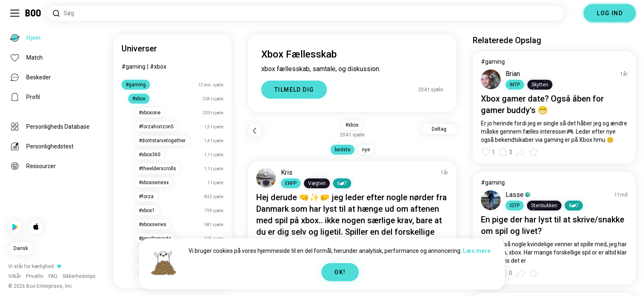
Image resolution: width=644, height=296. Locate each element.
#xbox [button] (352, 125)
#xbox (158, 67)
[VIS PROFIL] (266, 178)
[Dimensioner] (574, 13)
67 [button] (342, 183)
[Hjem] (33, 13)
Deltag (439, 129)
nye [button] (366, 150)
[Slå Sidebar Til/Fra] (15, 13)
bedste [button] (343, 150)
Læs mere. (477, 251)
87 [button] (574, 206)
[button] (291, 183)
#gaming (133, 67)
